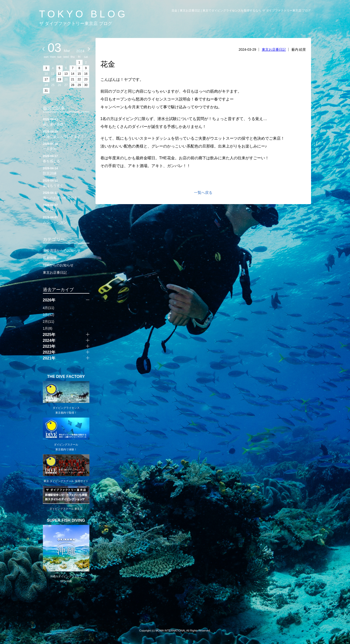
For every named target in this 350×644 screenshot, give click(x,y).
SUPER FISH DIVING (66, 520)
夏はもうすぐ (66, 183)
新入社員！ (66, 207)
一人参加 (66, 146)
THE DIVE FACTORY (66, 377)
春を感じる (66, 158)
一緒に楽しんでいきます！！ (66, 134)
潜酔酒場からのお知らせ (62, 250)
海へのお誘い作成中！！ (66, 195)
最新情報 (50, 258)
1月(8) (48, 328)
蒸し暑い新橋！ (66, 122)
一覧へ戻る (203, 192)
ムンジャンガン (66, 220)
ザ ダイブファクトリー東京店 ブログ (76, 24)
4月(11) (49, 308)
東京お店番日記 (274, 50)
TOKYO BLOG (84, 14)
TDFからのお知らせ (58, 265)
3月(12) (49, 315)
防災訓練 (66, 171)
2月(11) (49, 322)
